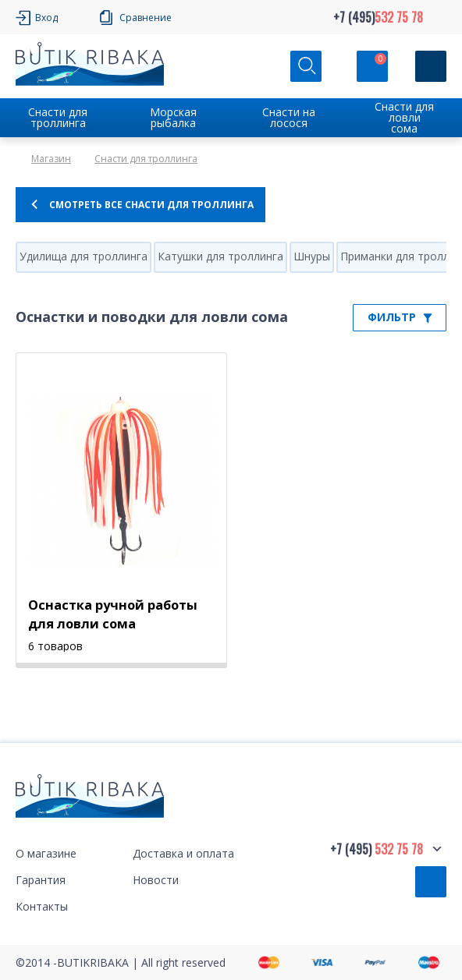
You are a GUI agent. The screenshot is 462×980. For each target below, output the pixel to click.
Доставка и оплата (183, 853)
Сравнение (146, 18)
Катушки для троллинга (220, 256)
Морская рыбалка (173, 117)
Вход (46, 18)
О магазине (46, 853)
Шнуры (312, 256)
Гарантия (41, 880)
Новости (156, 880)
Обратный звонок (431, 882)
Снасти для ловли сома (404, 117)
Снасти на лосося (289, 117)
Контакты (42, 906)
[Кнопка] (431, 66)
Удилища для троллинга (84, 256)
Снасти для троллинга (58, 117)
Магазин (51, 159)
